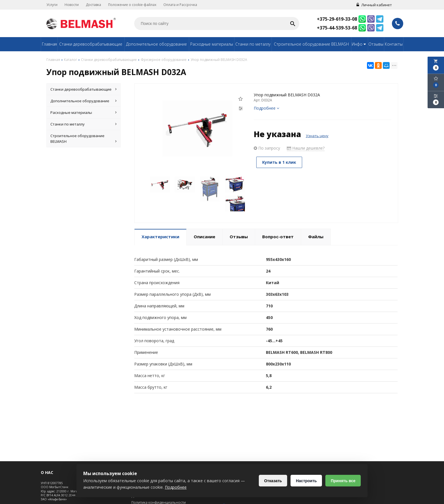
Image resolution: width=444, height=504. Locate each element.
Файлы (316, 237)
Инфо (359, 44)
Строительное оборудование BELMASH (311, 44)
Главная (49, 44)
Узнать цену (317, 136)
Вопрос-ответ (278, 237)
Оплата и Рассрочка (180, 5)
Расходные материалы (212, 44)
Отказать (273, 481)
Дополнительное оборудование (156, 44)
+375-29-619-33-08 (337, 19)
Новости (72, 5)
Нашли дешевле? (306, 148)
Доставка (93, 5)
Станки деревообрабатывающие (91, 44)
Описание (204, 237)
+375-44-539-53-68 (337, 28)
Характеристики (160, 237)
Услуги (52, 5)
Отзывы (376, 44)
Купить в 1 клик (279, 162)
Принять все (343, 481)
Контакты (394, 44)
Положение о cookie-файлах (132, 5)
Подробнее (266, 108)
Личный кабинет (374, 5)
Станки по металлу (253, 44)
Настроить (306, 481)
